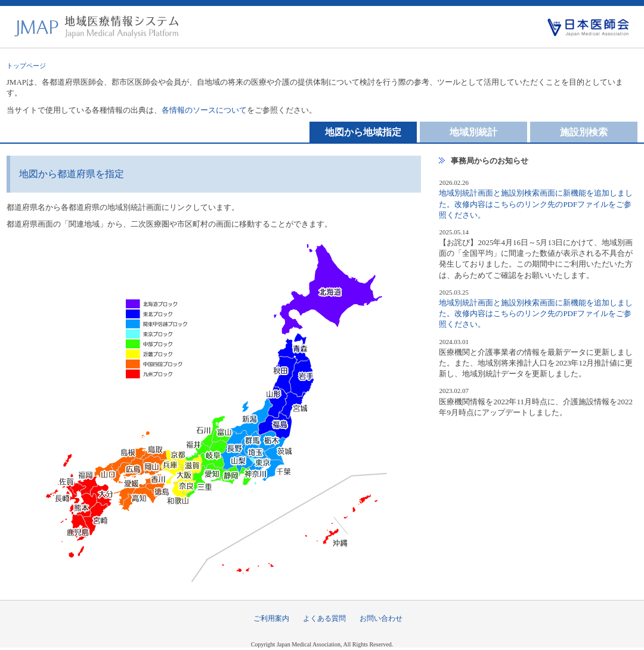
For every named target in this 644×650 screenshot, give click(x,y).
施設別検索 (584, 132)
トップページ (26, 66)
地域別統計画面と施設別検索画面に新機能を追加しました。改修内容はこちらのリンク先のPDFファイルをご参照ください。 (536, 204)
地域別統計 (473, 132)
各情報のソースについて (204, 110)
